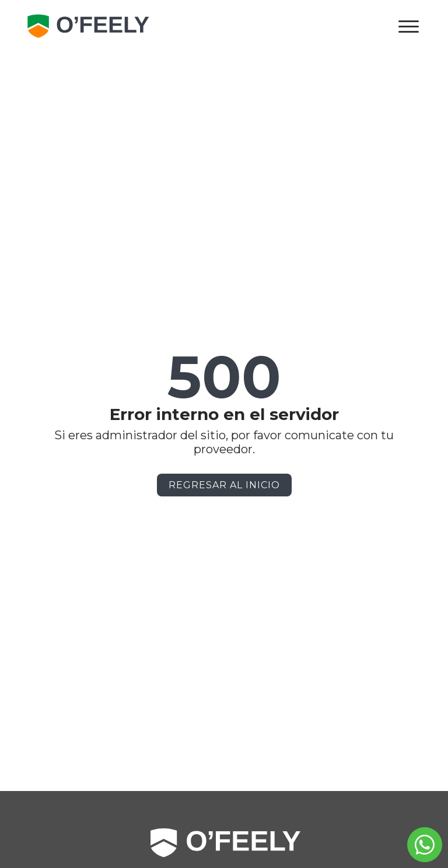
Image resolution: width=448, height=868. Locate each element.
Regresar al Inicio (224, 485)
